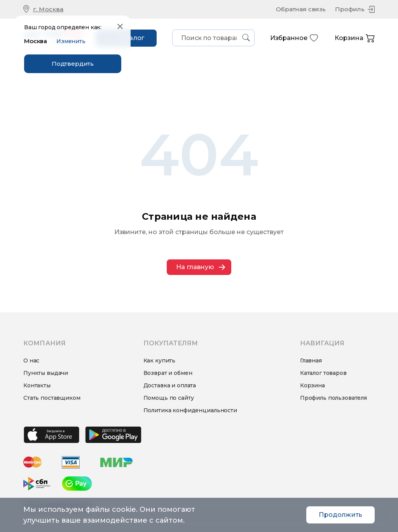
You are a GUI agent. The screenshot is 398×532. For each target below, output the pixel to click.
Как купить (160, 360)
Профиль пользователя (333, 398)
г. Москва (48, 9)
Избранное (294, 38)
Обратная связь (301, 9)
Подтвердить (73, 64)
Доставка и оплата (170, 385)
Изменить (71, 41)
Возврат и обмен (168, 373)
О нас (31, 360)
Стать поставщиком (52, 398)
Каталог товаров (323, 373)
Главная (311, 360)
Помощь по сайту (169, 398)
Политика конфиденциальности (190, 410)
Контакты (37, 385)
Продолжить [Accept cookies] (340, 515)
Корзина (355, 38)
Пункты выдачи (46, 373)
